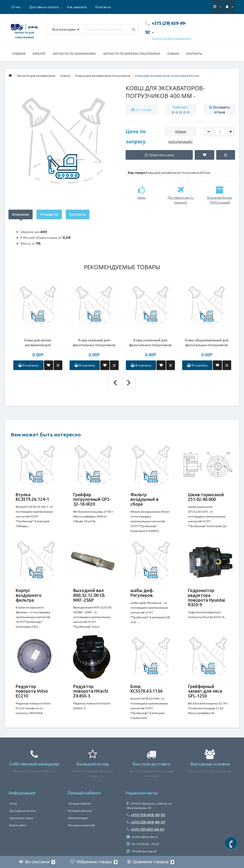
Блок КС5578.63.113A (147, 689)
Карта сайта (18, 825)
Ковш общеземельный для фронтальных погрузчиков (207, 342)
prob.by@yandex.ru (142, 837)
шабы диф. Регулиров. (142, 593)
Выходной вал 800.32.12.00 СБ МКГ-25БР (89, 595)
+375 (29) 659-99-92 (146, 815)
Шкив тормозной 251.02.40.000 (206, 497)
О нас (16, 7)
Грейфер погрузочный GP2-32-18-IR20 (92, 499)
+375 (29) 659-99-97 (146, 822)
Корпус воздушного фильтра (29, 595)
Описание (21, 214)
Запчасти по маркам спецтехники (132, 54)
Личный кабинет (79, 803)
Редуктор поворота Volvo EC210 (32, 691)
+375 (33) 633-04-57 (145, 829)
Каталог (39, 54)
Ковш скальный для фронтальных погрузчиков (94, 342)
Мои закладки (78, 818)
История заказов (80, 811)
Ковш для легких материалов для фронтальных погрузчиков (38, 343)
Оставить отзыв (222, 110)
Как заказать (77, 7)
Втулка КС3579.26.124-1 (32, 497)
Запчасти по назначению (74, 54)
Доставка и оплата (44, 7)
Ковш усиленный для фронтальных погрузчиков (150, 342)
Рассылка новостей (82, 825)
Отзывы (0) (49, 214)
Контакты (103, 7)
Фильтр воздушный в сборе (144, 499)
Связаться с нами (21, 818)
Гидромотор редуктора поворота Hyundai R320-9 (207, 597)
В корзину (28, 365)
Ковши (173, 54)
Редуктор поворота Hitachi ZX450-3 (91, 691)
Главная (19, 54)
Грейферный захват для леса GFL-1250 (205, 691)
